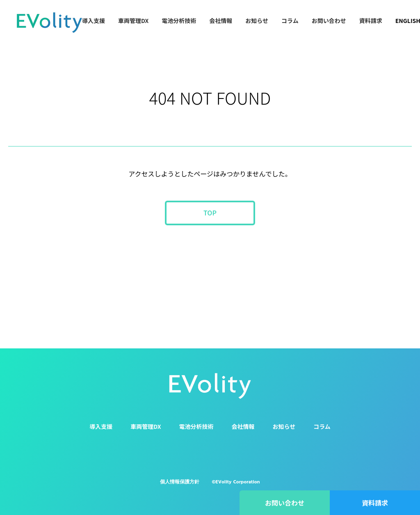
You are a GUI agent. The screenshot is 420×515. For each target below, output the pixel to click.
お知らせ (257, 21)
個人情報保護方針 (180, 482)
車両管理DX (133, 21)
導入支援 (94, 21)
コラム (290, 21)
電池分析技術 (179, 21)
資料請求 (371, 21)
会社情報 (221, 21)
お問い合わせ (329, 21)
